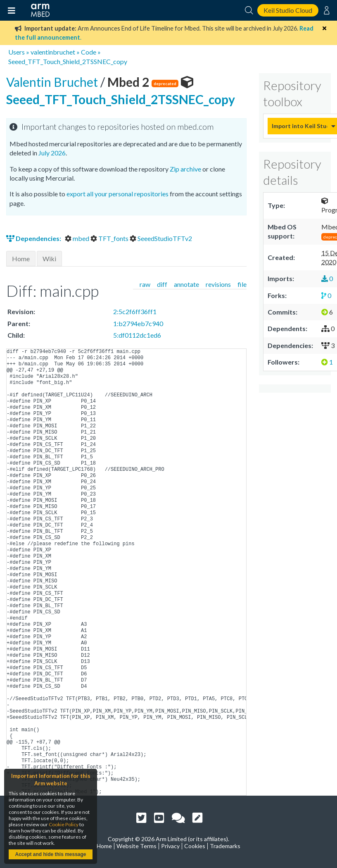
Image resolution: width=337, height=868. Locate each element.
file (242, 284)
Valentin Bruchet (53, 82)
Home (21, 259)
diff (162, 284)
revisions (218, 284)
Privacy (170, 846)
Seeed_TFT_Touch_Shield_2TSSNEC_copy (68, 61)
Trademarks (225, 846)
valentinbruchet (53, 52)
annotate (186, 284)
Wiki (49, 259)
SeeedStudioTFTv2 (161, 238)
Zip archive (185, 169)
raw (145, 284)
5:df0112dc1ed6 (137, 335)
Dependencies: (34, 238)
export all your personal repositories (117, 194)
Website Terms (136, 846)
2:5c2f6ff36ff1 (135, 311)
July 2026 (52, 153)
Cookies (195, 846)
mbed (78, 238)
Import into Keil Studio (299, 126)
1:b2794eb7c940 (138, 323)
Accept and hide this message (50, 854)
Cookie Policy (64, 824)
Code (89, 52)
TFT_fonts (110, 238)
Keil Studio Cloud (288, 10)
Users (17, 52)
